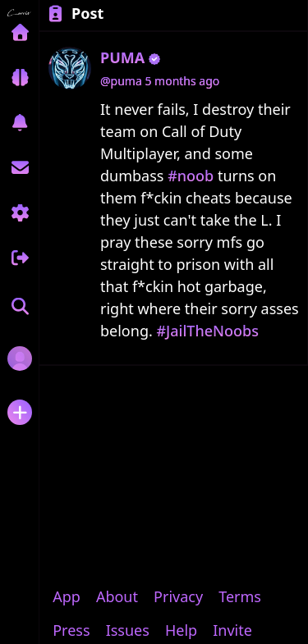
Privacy (178, 596)
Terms (240, 596)
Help (181, 630)
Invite (232, 630)
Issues (128, 630)
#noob (191, 176)
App (67, 596)
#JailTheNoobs (207, 331)
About (117, 596)
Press (71, 630)
